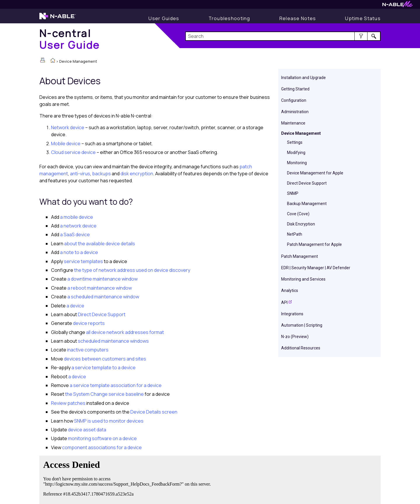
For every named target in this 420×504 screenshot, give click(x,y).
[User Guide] (164, 18)
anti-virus (80, 174)
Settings (295, 142)
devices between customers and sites (105, 359)
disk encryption (137, 174)
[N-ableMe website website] (398, 6)
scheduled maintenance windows (113, 341)
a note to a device (79, 252)
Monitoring (297, 163)
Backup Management (307, 204)
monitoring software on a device (102, 438)
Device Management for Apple (315, 173)
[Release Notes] (298, 18)
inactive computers (87, 350)
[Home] (70, 39)
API (284, 302)
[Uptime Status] (363, 18)
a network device (78, 226)
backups (101, 174)
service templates (83, 261)
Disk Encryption (301, 224)
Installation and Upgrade (303, 78)
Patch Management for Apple (314, 244)
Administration (295, 112)
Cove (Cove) (298, 214)
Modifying (296, 153)
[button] (361, 36)
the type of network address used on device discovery (132, 270)
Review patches (68, 403)
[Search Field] (283, 36)
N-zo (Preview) (295, 337)
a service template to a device (103, 367)
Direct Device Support (307, 183)
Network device (68, 127)
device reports (88, 323)
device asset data (87, 430)
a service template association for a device (115, 385)
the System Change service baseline (104, 394)
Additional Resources (301, 348)
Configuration (294, 100)
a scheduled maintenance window (103, 297)
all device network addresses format (125, 332)
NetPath (295, 234)
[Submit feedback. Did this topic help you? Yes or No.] (128, 479)
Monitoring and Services (303, 279)
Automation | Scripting (302, 325)
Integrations (292, 314)
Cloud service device (73, 152)
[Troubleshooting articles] (229, 18)
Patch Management (300, 256)
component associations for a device (101, 447)
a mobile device (77, 217)
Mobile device (66, 143)
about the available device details (100, 244)
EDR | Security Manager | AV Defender (316, 268)
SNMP (293, 193)
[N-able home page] (58, 19)
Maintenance (293, 123)
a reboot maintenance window (99, 288)
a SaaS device (75, 235)
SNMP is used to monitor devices (108, 421)
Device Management (301, 133)
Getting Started (295, 89)
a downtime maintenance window (102, 279)
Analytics (290, 290)
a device (75, 306)
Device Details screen (154, 412)
